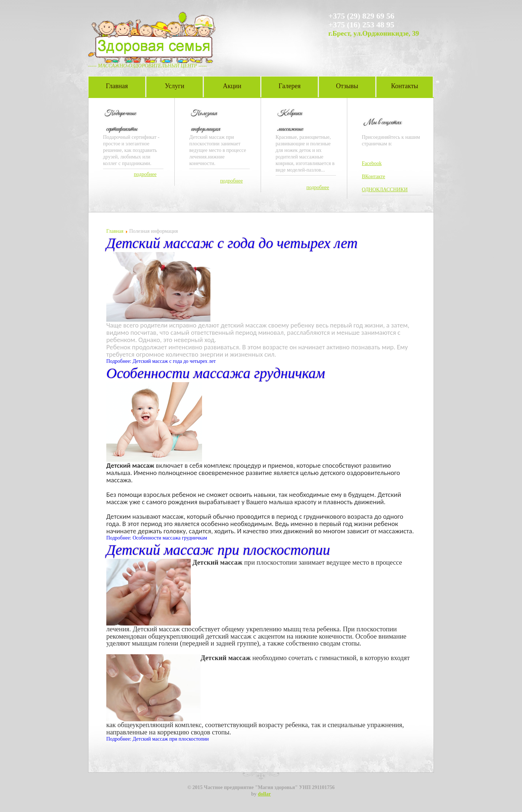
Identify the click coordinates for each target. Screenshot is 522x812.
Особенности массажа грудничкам (216, 373)
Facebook (372, 163)
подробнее (145, 174)
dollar (264, 794)
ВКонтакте (373, 176)
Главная (117, 86)
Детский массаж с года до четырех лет (232, 243)
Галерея (289, 86)
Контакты (404, 86)
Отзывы (347, 86)
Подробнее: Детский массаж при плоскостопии (158, 739)
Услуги (175, 86)
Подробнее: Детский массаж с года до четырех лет (161, 361)
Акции (232, 86)
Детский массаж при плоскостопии (218, 550)
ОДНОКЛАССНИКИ (385, 190)
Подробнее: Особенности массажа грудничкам (157, 538)
